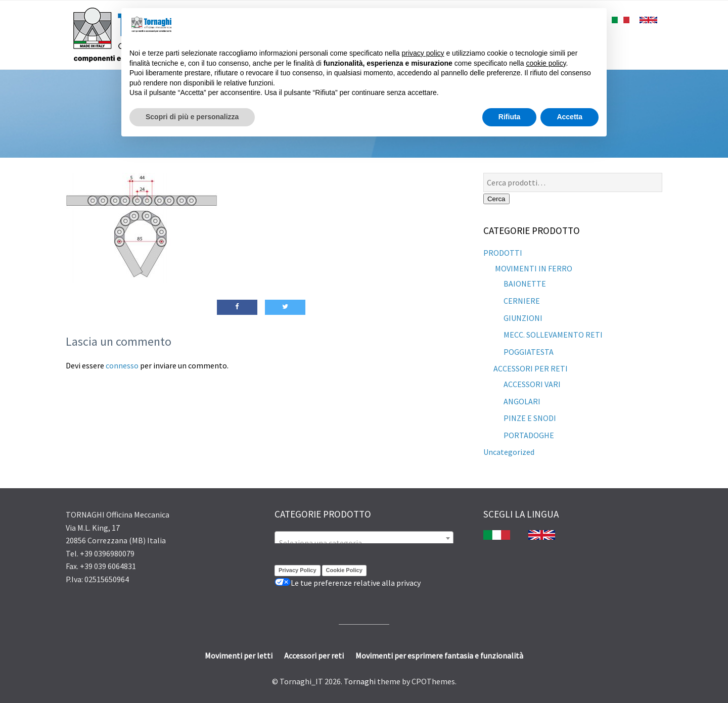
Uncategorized (509, 452)
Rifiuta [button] (510, 117)
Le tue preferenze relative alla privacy (348, 583)
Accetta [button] (570, 117)
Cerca (496, 199)
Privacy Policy (298, 570)
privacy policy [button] (423, 53)
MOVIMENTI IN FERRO (533, 268)
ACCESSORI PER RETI (531, 368)
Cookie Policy (344, 570)
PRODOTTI (503, 253)
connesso (122, 365)
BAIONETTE (525, 284)
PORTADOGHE (529, 435)
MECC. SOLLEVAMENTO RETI (553, 335)
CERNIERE (522, 301)
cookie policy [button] (546, 63)
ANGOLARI (522, 401)
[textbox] (364, 543)
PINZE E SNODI (530, 418)
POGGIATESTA (529, 352)
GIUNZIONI (523, 318)
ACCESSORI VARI (532, 384)
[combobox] (364, 538)
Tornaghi (360, 681)
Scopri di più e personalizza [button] (192, 117)
